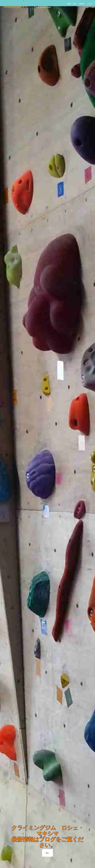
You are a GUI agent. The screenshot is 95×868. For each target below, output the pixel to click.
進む (47, 853)
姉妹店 (82, 4)
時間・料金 (72, 4)
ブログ (90, 4)
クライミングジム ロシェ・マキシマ (48, 831)
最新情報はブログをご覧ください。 (47, 842)
